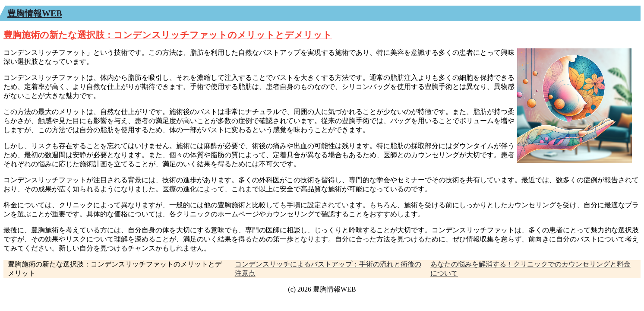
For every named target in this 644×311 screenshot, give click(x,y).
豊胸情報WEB (35, 13)
